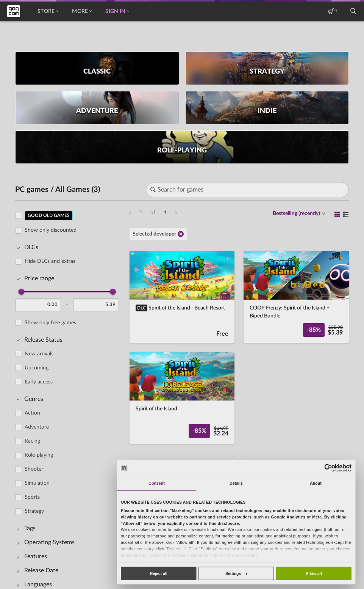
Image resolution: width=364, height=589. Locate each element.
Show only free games (50, 323)
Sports (32, 497)
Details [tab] (236, 483)
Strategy (34, 511)
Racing (32, 441)
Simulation (37, 483)
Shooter (34, 469)
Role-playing (39, 455)
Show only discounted (51, 230)
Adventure (37, 427)
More (82, 11)
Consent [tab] (156, 483)
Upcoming (37, 368)
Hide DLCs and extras (50, 261)
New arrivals (39, 354)
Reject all (159, 573)
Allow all (314, 573)
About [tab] (316, 483)
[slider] (21, 292)
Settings (236, 573)
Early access (39, 382)
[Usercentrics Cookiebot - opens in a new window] (329, 468)
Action (32, 413)
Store (48, 11)
